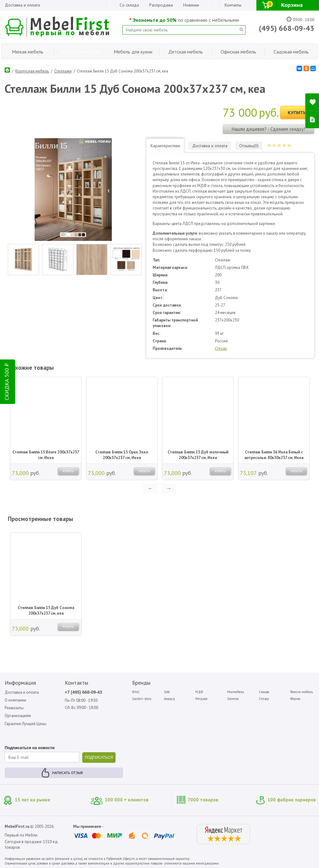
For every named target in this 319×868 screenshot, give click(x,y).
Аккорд (169, 699)
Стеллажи (63, 71)
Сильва (264, 692)
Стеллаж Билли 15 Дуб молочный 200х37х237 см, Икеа (198, 455)
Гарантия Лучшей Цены (26, 724)
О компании (15, 700)
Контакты (233, 5)
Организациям (18, 716)
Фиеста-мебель (302, 692)
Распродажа (161, 5)
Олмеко (233, 699)
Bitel (136, 692)
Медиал (201, 699)
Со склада (129, 5)
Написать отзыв (67, 773)
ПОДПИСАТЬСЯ (99, 758)
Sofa (167, 692)
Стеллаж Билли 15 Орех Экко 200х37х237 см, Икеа (122, 455)
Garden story (142, 699)
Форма (295, 699)
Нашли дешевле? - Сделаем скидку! (268, 129)
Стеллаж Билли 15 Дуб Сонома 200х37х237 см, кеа (46, 610)
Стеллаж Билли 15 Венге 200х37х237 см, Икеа (46, 455)
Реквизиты (14, 708)
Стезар (221, 348)
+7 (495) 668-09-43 (83, 692)
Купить (297, 113)
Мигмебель (236, 692)
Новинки (191, 5)
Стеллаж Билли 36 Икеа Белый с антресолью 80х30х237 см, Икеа (274, 455)
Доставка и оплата (22, 5)
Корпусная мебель (32, 71)
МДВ (199, 692)
